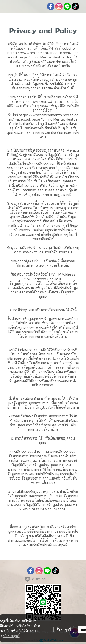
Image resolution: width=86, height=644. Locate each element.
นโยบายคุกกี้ (11, 636)
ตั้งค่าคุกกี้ (64, 629)
